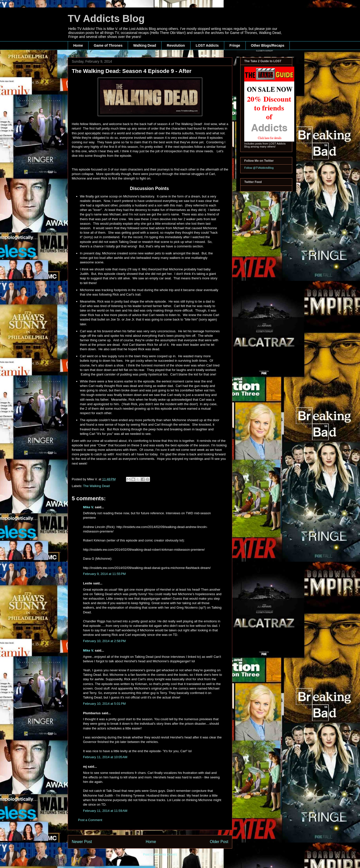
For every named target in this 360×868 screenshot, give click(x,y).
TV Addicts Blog (106, 18)
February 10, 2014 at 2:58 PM (104, 641)
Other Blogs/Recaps (268, 45)
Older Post (219, 842)
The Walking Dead (96, 486)
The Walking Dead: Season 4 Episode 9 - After (132, 71)
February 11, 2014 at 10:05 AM (105, 757)
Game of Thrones (108, 45)
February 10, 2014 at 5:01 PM (104, 704)
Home (78, 45)
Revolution (176, 45)
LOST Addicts (207, 45)
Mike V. (88, 507)
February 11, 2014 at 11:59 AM (105, 811)
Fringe (235, 45)
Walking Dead (145, 45)
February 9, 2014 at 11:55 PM (104, 574)
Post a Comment (90, 820)
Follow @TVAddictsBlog (259, 168)
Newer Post (82, 842)
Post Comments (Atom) (160, 854)
